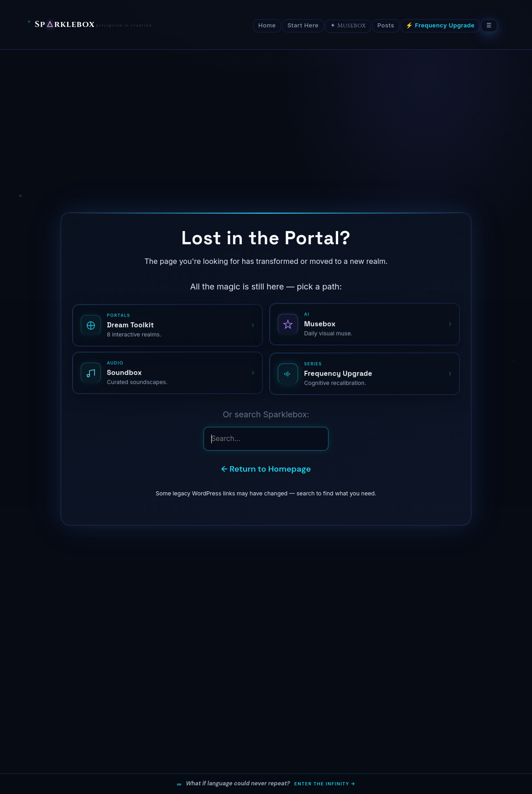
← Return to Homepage (266, 469)
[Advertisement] (266, 118)
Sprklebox (65, 25)
